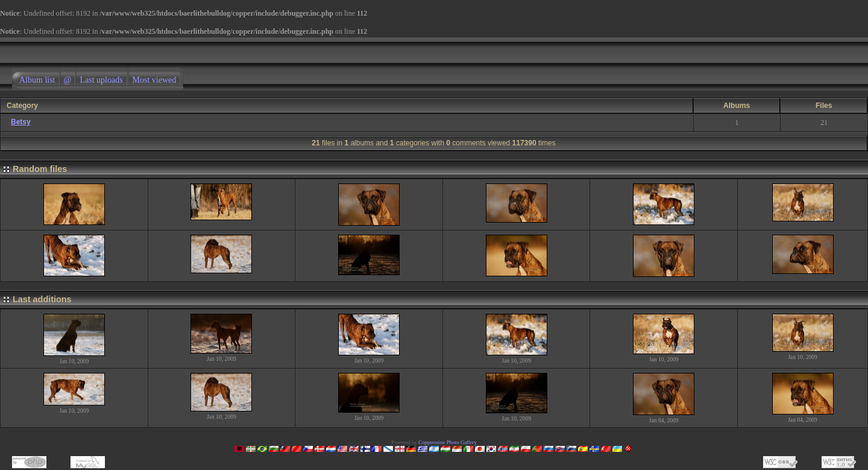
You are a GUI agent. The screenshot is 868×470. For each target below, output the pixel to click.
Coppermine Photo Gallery (448, 442)
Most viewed (155, 80)
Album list (37, 80)
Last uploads (101, 80)
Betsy (21, 122)
